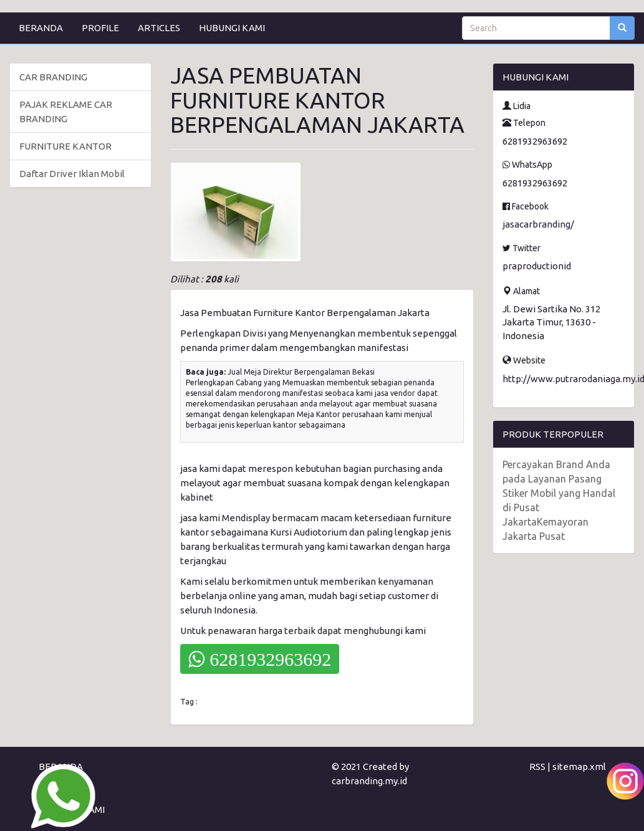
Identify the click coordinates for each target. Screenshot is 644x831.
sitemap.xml (579, 766)
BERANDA (41, 28)
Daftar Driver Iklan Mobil (72, 174)
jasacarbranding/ (538, 224)
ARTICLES (159, 28)
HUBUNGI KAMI (232, 28)
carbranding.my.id (369, 781)
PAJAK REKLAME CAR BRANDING (66, 112)
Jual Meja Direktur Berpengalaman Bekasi (301, 372)
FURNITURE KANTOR (65, 146)
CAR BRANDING (53, 77)
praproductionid (537, 266)
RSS (537, 766)
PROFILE (100, 28)
